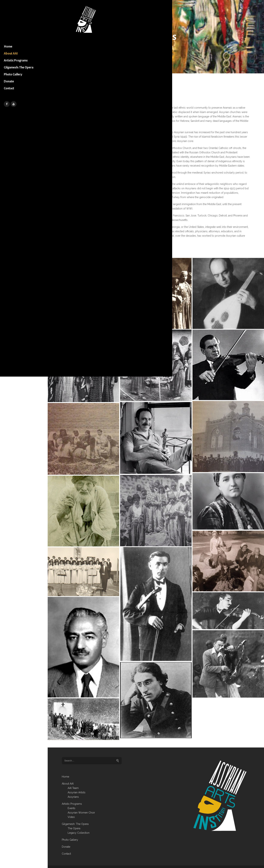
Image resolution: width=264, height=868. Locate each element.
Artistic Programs (21, 67)
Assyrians (73, 789)
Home (13, 53)
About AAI (16, 60)
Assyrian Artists (77, 785)
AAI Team (73, 781)
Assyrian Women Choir (81, 805)
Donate (14, 95)
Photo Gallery (18, 88)
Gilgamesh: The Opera (19, 77)
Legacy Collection (79, 825)
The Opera (74, 821)
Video (71, 810)
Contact (14, 102)
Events (71, 801)
